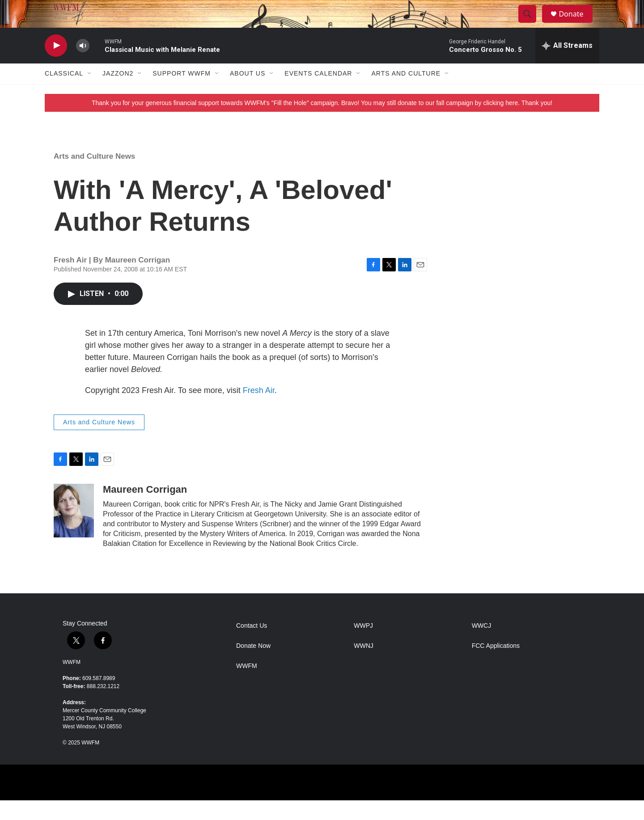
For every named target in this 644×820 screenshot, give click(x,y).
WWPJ (363, 645)
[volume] (83, 65)
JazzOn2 (118, 93)
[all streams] (567, 65)
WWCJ (482, 645)
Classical (64, 93)
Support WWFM (182, 93)
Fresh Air (259, 410)
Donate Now (253, 665)
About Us (248, 93)
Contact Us (252, 645)
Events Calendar (318, 93)
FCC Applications (496, 665)
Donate (576, 23)
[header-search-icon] (531, 24)
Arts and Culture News (94, 175)
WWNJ (364, 665)
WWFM (72, 682)
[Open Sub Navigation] (90, 93)
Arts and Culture (406, 93)
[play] (56, 65)
